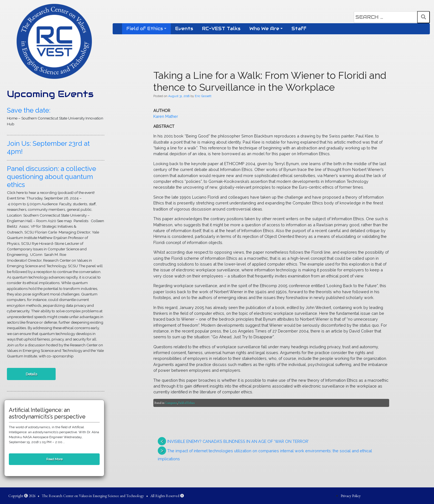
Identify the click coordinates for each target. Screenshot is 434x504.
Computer (171, 403)
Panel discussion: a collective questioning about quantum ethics (51, 177)
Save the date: (29, 110)
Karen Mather (166, 116)
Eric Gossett (203, 96)
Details (31, 374)
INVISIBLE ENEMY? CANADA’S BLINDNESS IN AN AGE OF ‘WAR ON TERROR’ (238, 441)
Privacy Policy (351, 496)
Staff (299, 29)
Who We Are (264, 29)
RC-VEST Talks (221, 29)
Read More (54, 459)
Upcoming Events (50, 94)
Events (184, 29)
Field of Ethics (145, 29)
